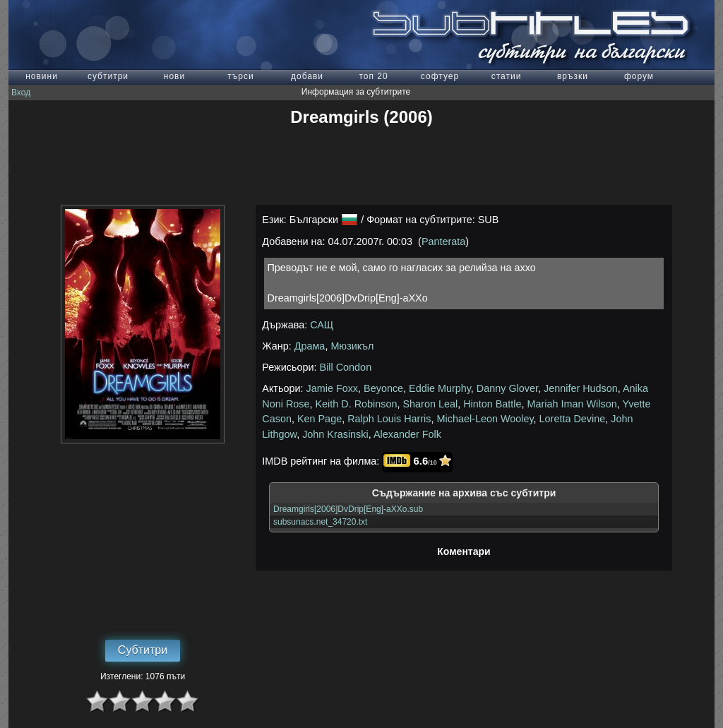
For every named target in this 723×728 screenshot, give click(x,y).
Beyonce (383, 388)
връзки (573, 76)
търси (240, 76)
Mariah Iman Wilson (572, 404)
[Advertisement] (361, 166)
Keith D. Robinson (357, 404)
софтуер (440, 76)
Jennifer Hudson (581, 388)
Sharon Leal (431, 404)
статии (507, 76)
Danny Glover (507, 388)
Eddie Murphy (440, 388)
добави (307, 76)
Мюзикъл (352, 346)
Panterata (443, 241)
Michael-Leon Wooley (485, 419)
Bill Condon (346, 367)
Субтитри (143, 650)
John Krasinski (335, 434)
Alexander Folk (407, 434)
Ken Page (319, 419)
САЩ (322, 325)
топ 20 (373, 76)
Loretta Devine (573, 419)
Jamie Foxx (333, 388)
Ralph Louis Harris (389, 419)
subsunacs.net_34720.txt (320, 522)
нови (174, 76)
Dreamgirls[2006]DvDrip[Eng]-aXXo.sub (348, 509)
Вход (21, 93)
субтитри (108, 76)
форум (639, 76)
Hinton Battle (492, 404)
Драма (310, 346)
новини (42, 76)
